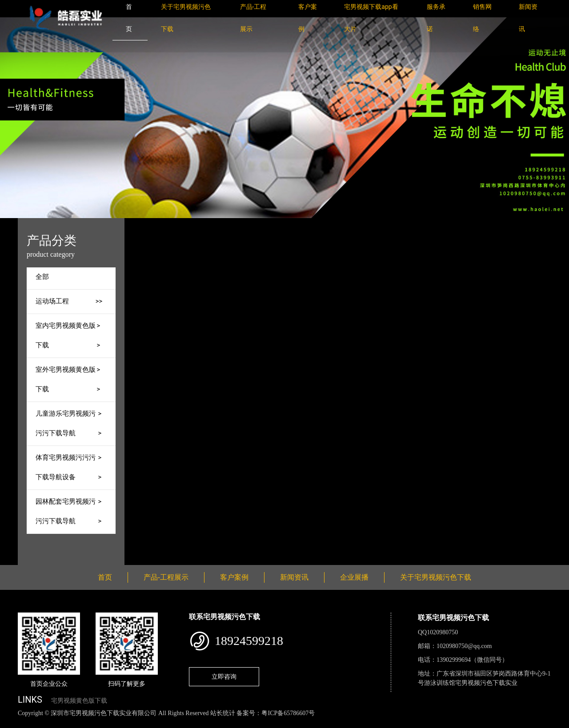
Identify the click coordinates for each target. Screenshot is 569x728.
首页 (184, 224)
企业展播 (354, 577)
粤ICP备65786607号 (288, 713)
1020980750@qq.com (464, 646)
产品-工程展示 (221, 224)
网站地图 (13, 723)
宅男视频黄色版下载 (79, 701)
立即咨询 (224, 676)
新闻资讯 (294, 577)
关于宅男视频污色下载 (436, 577)
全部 (42, 277)
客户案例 (234, 577)
